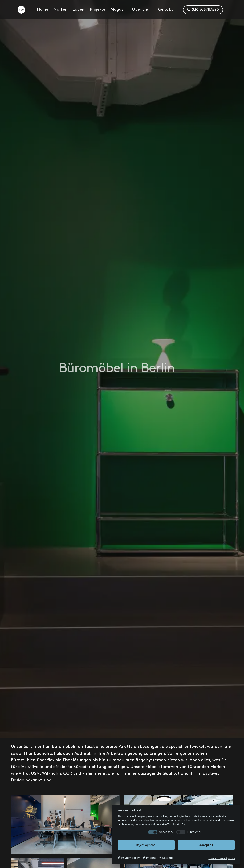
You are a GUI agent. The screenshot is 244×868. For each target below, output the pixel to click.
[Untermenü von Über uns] (151, 10)
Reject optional (146, 845)
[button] (203, 10)
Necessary (166, 832)
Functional (194, 832)
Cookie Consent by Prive (222, 858)
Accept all (206, 845)
